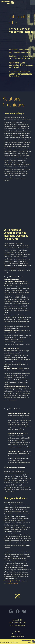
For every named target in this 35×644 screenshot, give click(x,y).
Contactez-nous (17, 634)
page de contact (13, 583)
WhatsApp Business (17, 636)
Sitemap (18, 631)
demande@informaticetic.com (14, 581)
